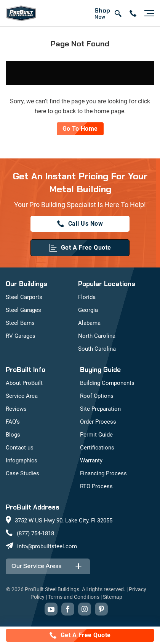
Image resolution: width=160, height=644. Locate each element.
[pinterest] (101, 609)
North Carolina (97, 336)
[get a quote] (80, 248)
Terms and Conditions (74, 597)
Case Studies (22, 473)
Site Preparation (100, 409)
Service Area (22, 396)
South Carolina (97, 349)
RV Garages (21, 336)
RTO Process (96, 486)
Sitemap (113, 597)
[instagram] (85, 609)
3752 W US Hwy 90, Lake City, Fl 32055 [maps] (64, 521)
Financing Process (103, 473)
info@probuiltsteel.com (47, 546)
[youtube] (51, 609)
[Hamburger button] (147, 13)
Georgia (88, 310)
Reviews (16, 409)
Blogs (13, 435)
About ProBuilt (24, 383)
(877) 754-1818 (35, 533)
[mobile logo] (21, 13)
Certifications (97, 448)
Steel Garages (23, 310)
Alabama (89, 323)
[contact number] (133, 13)
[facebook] (68, 609)
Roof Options (97, 396)
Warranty (91, 460)
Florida (87, 297)
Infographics (22, 460)
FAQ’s (13, 422)
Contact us (20, 448)
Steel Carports (24, 297)
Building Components (107, 383)
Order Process (98, 422)
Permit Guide (96, 435)
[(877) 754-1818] (80, 224)
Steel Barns (20, 323)
